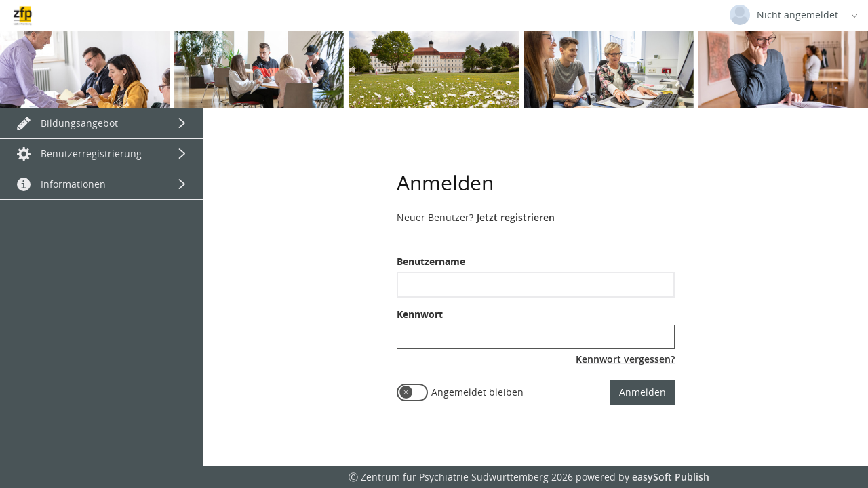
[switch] (412, 392)
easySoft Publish (671, 477)
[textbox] (536, 285)
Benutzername (431, 261)
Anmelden (643, 392)
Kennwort (420, 314)
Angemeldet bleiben (477, 392)
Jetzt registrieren (516, 217)
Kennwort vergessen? (625, 359)
